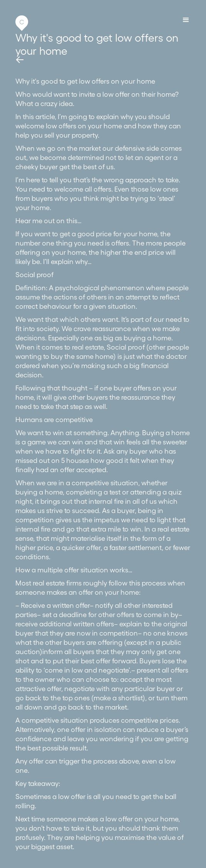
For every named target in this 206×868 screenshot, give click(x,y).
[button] (186, 20)
